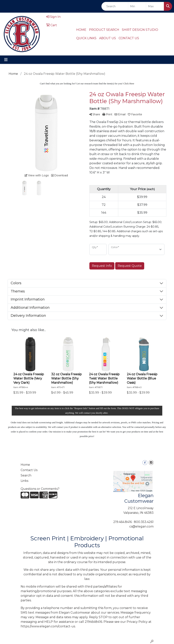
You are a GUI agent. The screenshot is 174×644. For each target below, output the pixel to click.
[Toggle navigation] (6, 60)
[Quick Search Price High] (155, 6)
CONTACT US (129, 38)
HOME (81, 30)
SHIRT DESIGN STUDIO (140, 30)
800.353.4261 (144, 522)
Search (26, 475)
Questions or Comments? (40, 489)
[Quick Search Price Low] (137, 6)
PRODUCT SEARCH (104, 30)
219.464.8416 (123, 522)
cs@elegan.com (141, 526)
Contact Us (29, 470)
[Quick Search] (115, 6)
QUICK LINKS (86, 38)
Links (24, 481)
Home (25, 465)
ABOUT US (108, 38)
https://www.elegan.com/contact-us (48, 626)
